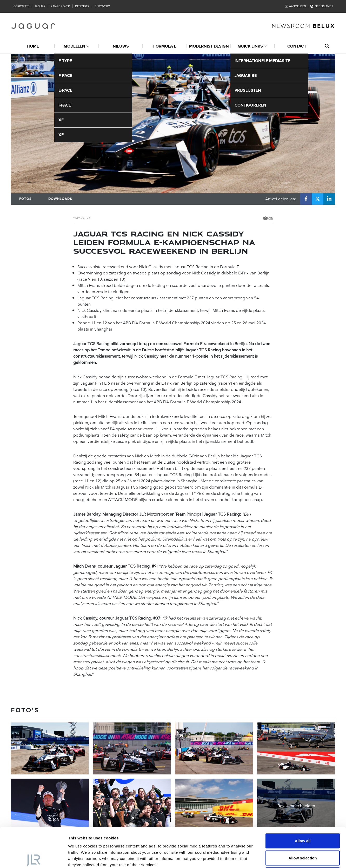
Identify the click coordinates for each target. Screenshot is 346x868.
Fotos (25, 199)
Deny (303, 834)
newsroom (303, 26)
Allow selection (302, 817)
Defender (82, 6)
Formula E (165, 46)
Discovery (102, 6)
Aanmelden (296, 6)
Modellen (74, 46)
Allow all (303, 800)
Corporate (21, 6)
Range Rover (60, 6)
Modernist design (209, 46)
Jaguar (40, 6)
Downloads (60, 199)
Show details (273, 858)
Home (33, 46)
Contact (297, 46)
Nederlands (322, 6)
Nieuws (121, 46)
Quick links (250, 46)
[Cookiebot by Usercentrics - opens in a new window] (34, 858)
